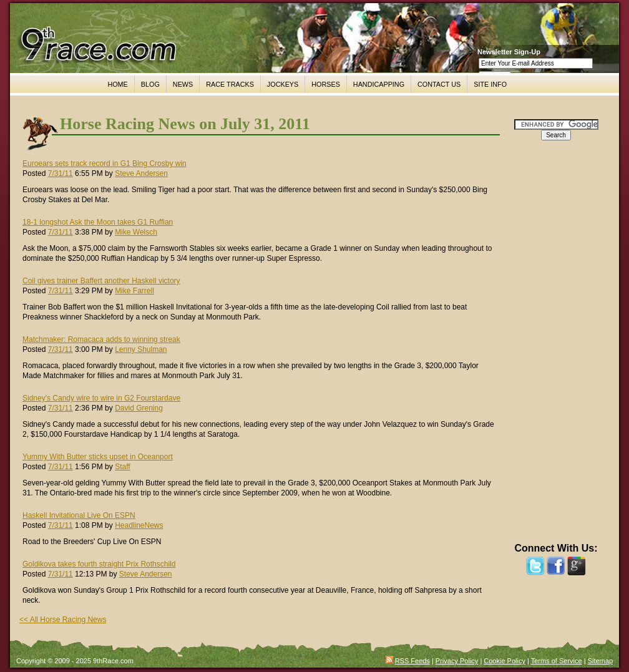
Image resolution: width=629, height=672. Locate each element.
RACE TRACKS (230, 84)
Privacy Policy (457, 661)
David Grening (139, 408)
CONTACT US (439, 84)
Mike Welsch (136, 232)
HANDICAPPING (379, 84)
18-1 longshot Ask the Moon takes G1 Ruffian (98, 222)
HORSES (326, 84)
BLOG (150, 84)
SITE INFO (490, 84)
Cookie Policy (505, 661)
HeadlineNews (139, 525)
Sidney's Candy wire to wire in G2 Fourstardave (101, 398)
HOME (117, 84)
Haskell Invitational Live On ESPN (79, 515)
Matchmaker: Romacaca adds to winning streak (101, 339)
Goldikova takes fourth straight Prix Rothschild (99, 564)
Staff (122, 467)
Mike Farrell (134, 291)
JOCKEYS (283, 84)
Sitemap (600, 661)
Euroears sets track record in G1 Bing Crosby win (105, 163)
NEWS (183, 84)
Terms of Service (557, 661)
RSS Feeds (412, 661)
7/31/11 (61, 173)
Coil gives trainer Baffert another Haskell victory (101, 281)
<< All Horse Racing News (63, 620)
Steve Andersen (141, 173)
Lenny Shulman (141, 349)
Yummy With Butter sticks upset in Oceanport (98, 457)
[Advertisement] (556, 348)
